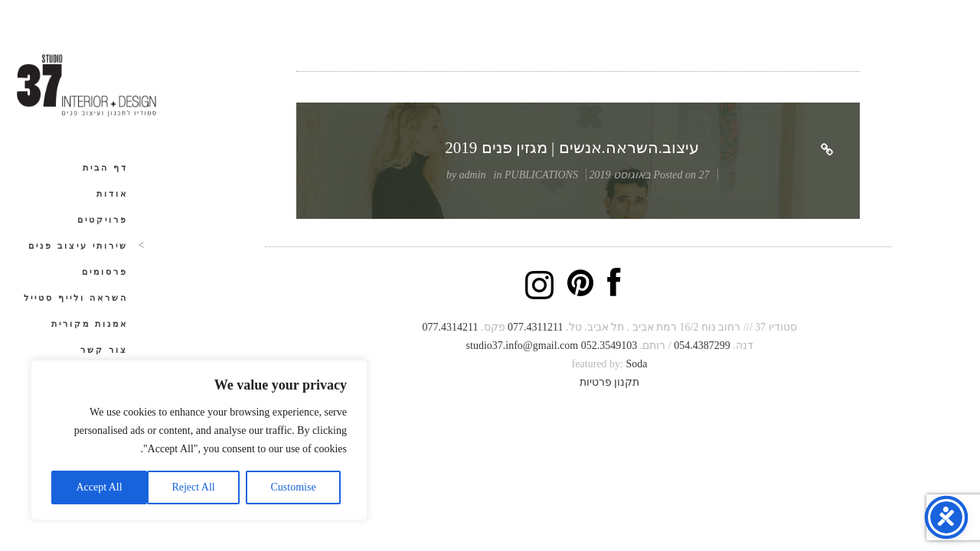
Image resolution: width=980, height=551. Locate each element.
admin (473, 175)
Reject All (193, 487)
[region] (199, 440)
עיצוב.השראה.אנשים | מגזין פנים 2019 (572, 148)
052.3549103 (609, 346)
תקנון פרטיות (610, 382)
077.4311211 (535, 327)
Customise (294, 487)
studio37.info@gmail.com (523, 346)
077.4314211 (451, 327)
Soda (636, 364)
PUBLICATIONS (541, 175)
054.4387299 (702, 346)
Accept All (99, 487)
